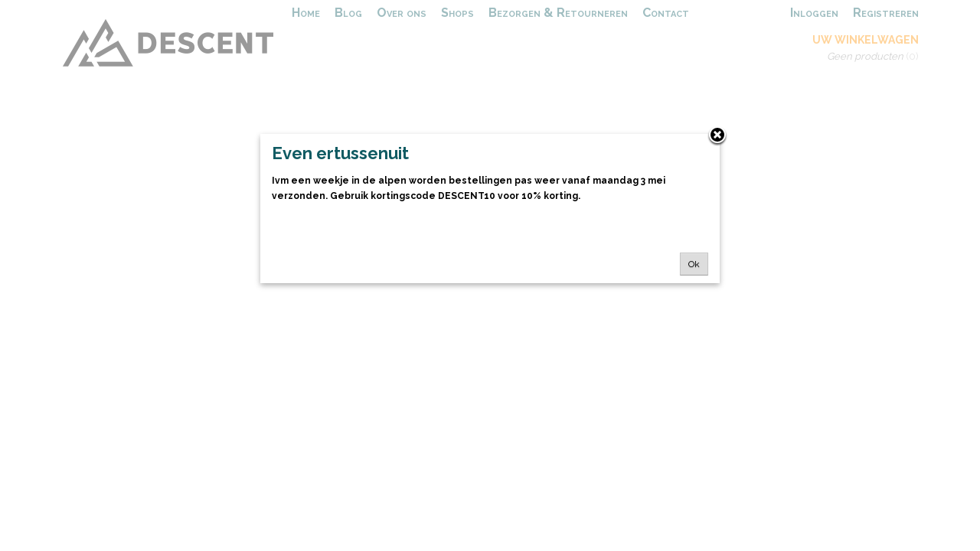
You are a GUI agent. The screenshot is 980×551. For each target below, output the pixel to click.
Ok (694, 264)
